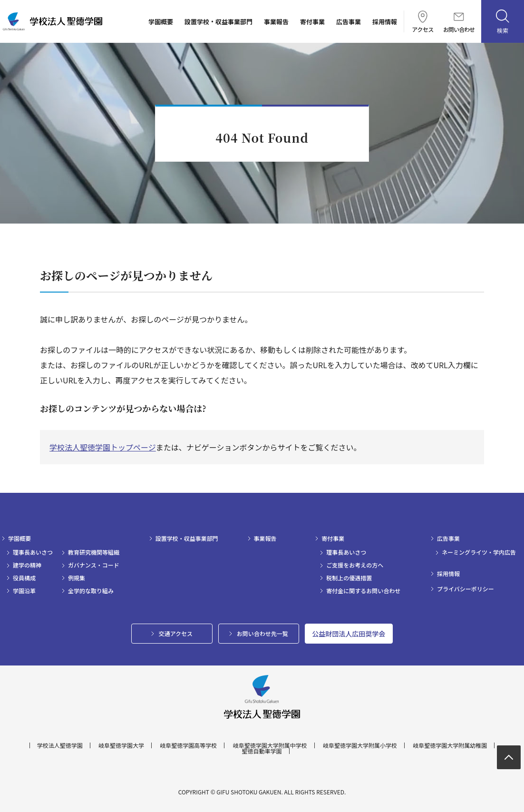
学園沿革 (24, 591)
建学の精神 (27, 565)
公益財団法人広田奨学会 (349, 634)
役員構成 (24, 578)
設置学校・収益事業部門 (218, 22)
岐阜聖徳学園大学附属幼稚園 (450, 745)
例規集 (77, 578)
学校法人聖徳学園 (60, 745)
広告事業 (349, 22)
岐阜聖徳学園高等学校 (188, 745)
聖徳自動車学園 (262, 751)
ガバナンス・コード (94, 565)
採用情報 (385, 22)
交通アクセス (176, 633)
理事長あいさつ (33, 552)
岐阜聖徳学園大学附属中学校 (270, 745)
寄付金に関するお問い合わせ (363, 591)
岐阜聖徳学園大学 (121, 745)
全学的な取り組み (91, 591)
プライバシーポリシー (466, 589)
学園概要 (161, 22)
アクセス (422, 21)
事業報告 (276, 22)
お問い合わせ (459, 22)
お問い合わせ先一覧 (262, 633)
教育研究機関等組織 (94, 552)
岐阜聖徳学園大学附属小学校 (360, 745)
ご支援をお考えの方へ (355, 565)
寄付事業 (312, 22)
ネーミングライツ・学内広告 (479, 552)
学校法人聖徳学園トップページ (103, 447)
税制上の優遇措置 (349, 578)
